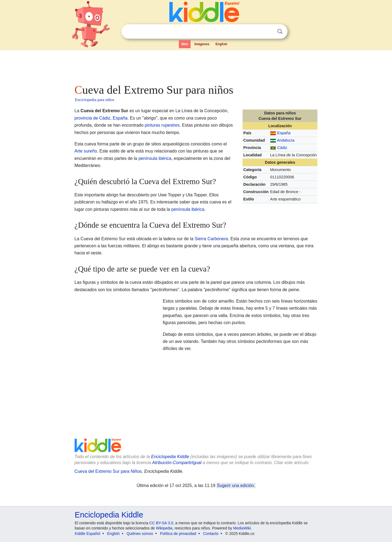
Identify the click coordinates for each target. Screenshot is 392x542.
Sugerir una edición (235, 485)
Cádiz (282, 148)
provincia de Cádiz (93, 118)
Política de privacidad (178, 534)
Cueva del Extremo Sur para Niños (108, 471)
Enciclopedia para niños (95, 100)
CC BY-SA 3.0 (161, 523)
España (284, 133)
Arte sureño (86, 151)
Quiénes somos (140, 534)
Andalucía (286, 140)
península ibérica (155, 158)
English (221, 44)
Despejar (269, 32)
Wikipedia (164, 528)
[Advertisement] (196, 65)
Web (185, 44)
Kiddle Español (88, 534)
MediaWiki (242, 528)
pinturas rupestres (162, 125)
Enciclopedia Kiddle (170, 457)
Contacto (211, 534)
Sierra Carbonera (211, 239)
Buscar (280, 31)
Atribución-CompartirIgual (177, 463)
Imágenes (202, 44)
